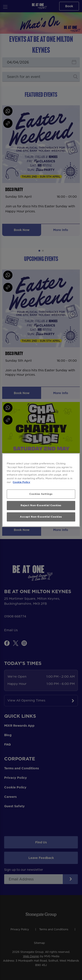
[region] (41, 490)
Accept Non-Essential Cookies (41, 517)
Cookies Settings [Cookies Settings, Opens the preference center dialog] (41, 494)
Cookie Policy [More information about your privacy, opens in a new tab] (21, 482)
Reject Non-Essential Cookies (41, 505)
